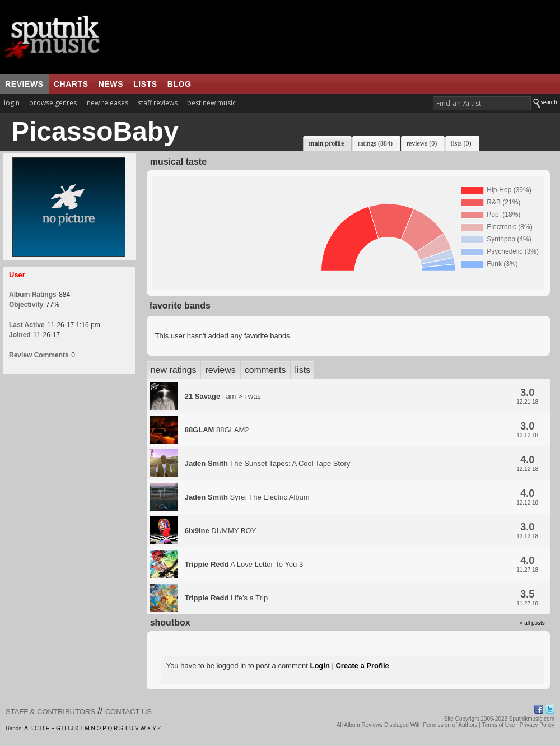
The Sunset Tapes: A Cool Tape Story (268, 463)
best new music (211, 103)
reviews (24, 84)
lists (145, 84)
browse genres (53, 103)
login (12, 103)
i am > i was (223, 396)
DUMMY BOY (221, 531)
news (111, 84)
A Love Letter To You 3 (244, 564)
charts (71, 84)
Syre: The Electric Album (247, 497)
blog (179, 84)
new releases (108, 103)
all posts (535, 623)
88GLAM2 (217, 430)
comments (265, 370)
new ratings (174, 370)
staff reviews (158, 103)
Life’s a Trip (227, 598)
